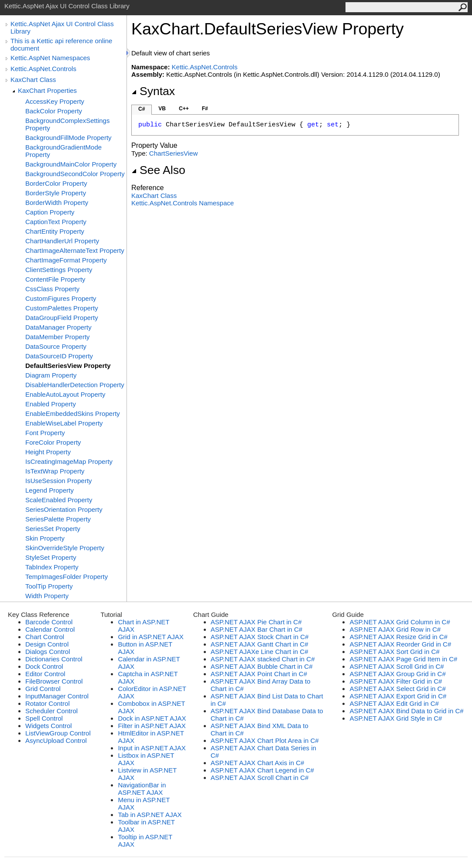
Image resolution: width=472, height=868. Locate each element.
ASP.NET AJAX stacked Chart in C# (263, 659)
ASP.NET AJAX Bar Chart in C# (257, 629)
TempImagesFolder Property (67, 577)
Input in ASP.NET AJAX (152, 748)
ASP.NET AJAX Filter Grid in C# (396, 681)
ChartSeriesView (173, 153)
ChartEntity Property (55, 231)
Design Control (47, 644)
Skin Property (45, 538)
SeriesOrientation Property (64, 509)
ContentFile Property (55, 279)
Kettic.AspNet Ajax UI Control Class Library (62, 27)
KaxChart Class (33, 80)
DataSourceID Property (59, 356)
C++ (184, 109)
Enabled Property (51, 404)
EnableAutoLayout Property (65, 394)
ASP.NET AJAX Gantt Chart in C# (260, 644)
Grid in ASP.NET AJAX (150, 637)
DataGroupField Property (62, 318)
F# (205, 109)
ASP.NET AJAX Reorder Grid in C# (400, 644)
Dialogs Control (48, 652)
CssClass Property (52, 289)
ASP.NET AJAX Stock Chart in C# (260, 637)
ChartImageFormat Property (66, 260)
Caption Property (50, 212)
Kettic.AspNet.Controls (43, 69)
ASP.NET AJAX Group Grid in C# (397, 674)
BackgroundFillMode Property (68, 138)
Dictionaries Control (54, 659)
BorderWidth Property (57, 203)
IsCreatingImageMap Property (69, 461)
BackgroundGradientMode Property (63, 151)
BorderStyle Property (56, 193)
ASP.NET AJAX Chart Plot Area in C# (265, 740)
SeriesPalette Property (58, 519)
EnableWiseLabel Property (64, 423)
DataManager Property (58, 327)
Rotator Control (48, 703)
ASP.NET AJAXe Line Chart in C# (260, 652)
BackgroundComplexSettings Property (67, 124)
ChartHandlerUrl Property (62, 241)
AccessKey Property (55, 101)
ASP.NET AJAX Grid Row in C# (395, 629)
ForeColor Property (53, 442)
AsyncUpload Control (56, 740)
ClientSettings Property (59, 270)
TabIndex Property (52, 567)
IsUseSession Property (59, 481)
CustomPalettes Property (62, 308)
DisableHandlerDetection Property (75, 385)
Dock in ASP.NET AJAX (152, 718)
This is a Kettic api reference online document (61, 44)
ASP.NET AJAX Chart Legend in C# (262, 770)
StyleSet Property (51, 557)
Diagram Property (51, 375)
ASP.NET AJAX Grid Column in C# (400, 622)
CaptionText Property (56, 222)
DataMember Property (58, 337)
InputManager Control (57, 696)
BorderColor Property (56, 183)
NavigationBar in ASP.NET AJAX (142, 789)
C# (142, 109)
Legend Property (50, 490)
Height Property (48, 452)
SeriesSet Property (53, 529)
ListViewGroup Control (58, 733)
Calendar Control (50, 629)
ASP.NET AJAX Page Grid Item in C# (403, 659)
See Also (158, 170)
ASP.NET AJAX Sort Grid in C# (394, 652)
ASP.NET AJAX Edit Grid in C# (394, 703)
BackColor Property (54, 111)
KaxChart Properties (47, 90)
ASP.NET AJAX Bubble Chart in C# (262, 666)
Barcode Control (49, 622)
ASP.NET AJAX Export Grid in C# (398, 696)
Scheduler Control (51, 711)
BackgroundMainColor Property (71, 164)
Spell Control (44, 718)
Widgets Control (49, 726)
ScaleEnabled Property (59, 500)
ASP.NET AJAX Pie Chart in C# (256, 622)
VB (162, 109)
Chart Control (45, 637)
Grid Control (43, 689)
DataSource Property (56, 346)
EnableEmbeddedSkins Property (73, 414)
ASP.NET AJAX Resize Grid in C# (398, 637)
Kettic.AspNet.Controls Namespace (183, 203)
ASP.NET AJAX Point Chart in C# (259, 674)
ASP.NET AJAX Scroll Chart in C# (260, 778)
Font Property (45, 433)
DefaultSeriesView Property (68, 366)
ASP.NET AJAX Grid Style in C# (396, 718)
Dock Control (44, 666)
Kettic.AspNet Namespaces (50, 58)
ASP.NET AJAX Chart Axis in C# (258, 763)
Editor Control (45, 674)
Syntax (153, 91)
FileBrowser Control (54, 681)
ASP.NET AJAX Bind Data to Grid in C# (406, 711)
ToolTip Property (49, 586)
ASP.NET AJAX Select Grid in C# (397, 689)
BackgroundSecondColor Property (75, 174)
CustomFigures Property (61, 298)
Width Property (47, 596)
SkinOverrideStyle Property (65, 548)
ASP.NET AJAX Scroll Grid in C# (397, 666)
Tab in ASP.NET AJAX (150, 815)
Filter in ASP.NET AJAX (152, 726)
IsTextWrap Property (55, 471)
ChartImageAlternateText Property (75, 250)
